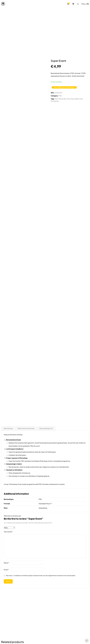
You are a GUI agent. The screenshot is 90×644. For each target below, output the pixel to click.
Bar (65, 99)
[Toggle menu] (84, 4)
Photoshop (55, 101)
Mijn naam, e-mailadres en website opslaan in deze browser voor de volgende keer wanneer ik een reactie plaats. (41, 575)
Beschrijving (8, 428)
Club (68, 99)
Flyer (72, 99)
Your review (8, 532)
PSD (60, 96)
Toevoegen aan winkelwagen (64, 87)
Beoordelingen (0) (46, 428)
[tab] (8, 428)
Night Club (79, 99)
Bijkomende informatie (26, 428)
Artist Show (59, 99)
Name (7, 563)
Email (6, 570)
